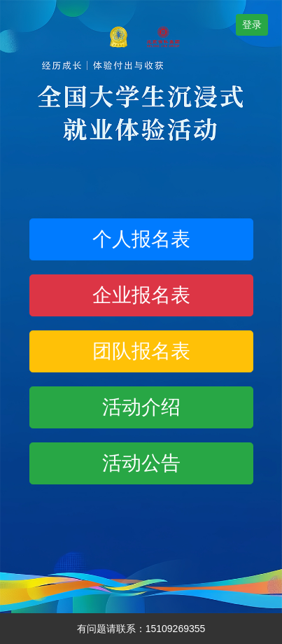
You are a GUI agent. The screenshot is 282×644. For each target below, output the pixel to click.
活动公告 (141, 463)
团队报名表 (141, 351)
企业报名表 (141, 295)
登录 (252, 24)
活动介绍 (141, 407)
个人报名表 (141, 239)
